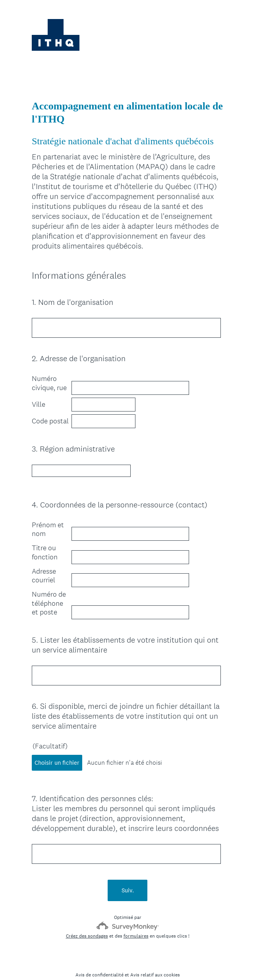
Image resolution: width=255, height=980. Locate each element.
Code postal (50, 421)
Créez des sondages (87, 922)
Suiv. (128, 876)
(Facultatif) (50, 739)
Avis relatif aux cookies (155, 961)
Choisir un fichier (57, 755)
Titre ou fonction (45, 545)
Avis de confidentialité (99, 961)
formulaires (136, 922)
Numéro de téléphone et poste (49, 596)
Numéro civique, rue (49, 383)
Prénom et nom (48, 522)
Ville (39, 404)
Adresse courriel (44, 569)
